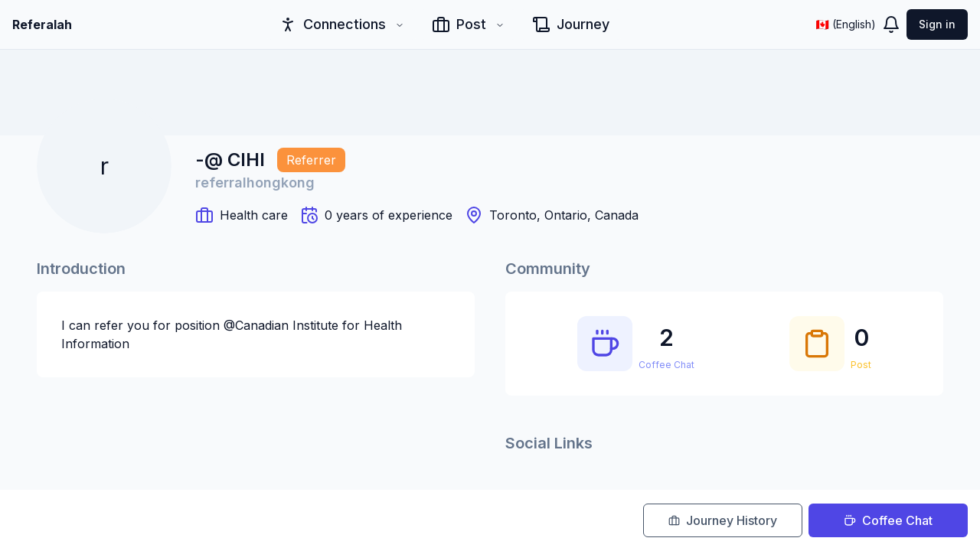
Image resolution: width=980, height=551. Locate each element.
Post (468, 24)
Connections (341, 24)
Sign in (937, 24)
